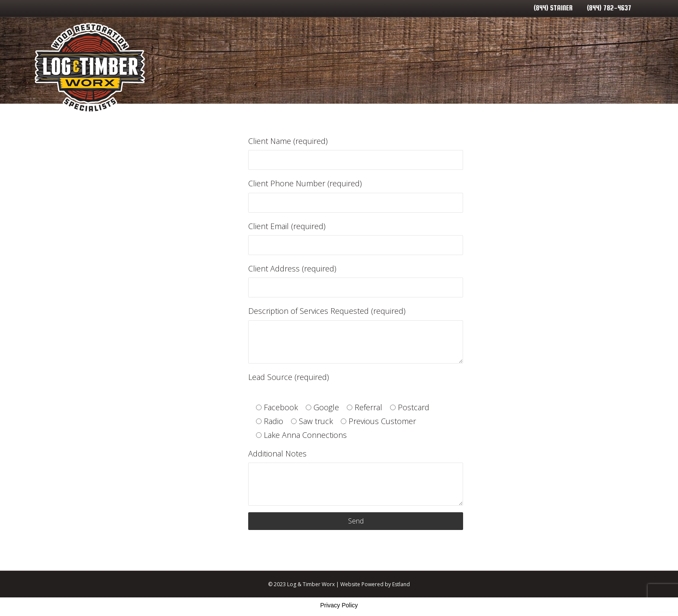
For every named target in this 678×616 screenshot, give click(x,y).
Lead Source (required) (289, 377)
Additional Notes (355, 477)
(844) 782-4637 (609, 8)
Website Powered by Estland (375, 584)
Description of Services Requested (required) (355, 334)
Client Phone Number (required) (355, 195)
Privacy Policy (339, 605)
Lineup (620, 67)
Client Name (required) (355, 153)
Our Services (378, 67)
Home (319, 67)
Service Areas (451, 67)
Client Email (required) (355, 238)
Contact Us (563, 67)
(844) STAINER (553, 8)
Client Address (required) (355, 280)
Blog (510, 67)
